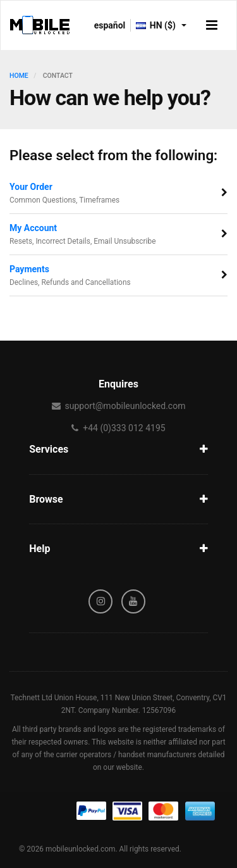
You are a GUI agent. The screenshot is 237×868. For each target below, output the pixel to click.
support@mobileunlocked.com (125, 406)
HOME (19, 76)
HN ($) (161, 25)
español (110, 25)
